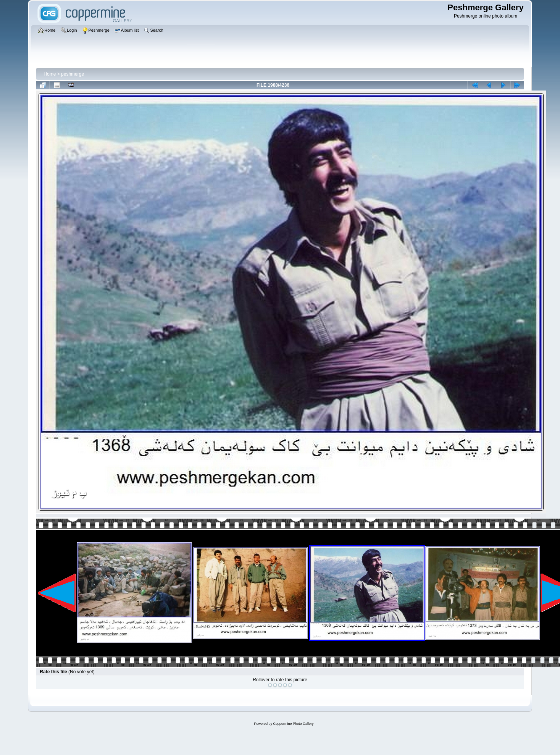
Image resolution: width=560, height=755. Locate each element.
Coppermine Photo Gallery (293, 724)
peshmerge (73, 74)
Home (50, 74)
